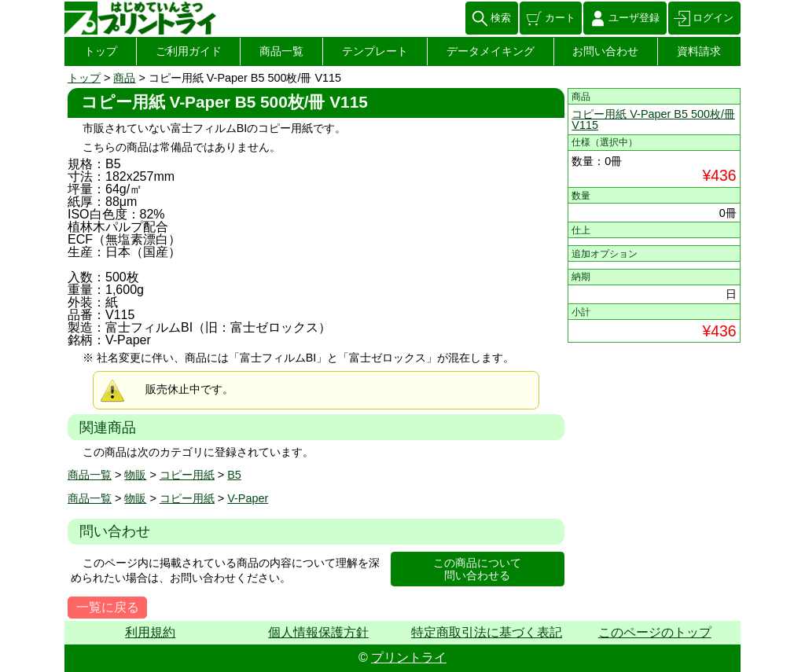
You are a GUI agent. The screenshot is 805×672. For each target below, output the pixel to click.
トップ (101, 51)
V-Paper (248, 498)
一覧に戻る (108, 607)
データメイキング (491, 51)
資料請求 (699, 51)
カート (560, 18)
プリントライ (409, 657)
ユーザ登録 (634, 18)
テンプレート (375, 51)
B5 (234, 475)
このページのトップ (655, 632)
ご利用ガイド (189, 51)
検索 (501, 18)
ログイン (713, 18)
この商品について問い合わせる (477, 569)
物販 (135, 475)
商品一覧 (281, 51)
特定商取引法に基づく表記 (487, 632)
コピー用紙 (187, 475)
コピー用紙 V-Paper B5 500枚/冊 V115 (653, 119)
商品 (124, 78)
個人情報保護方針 (318, 632)
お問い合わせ (605, 51)
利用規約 (150, 632)
